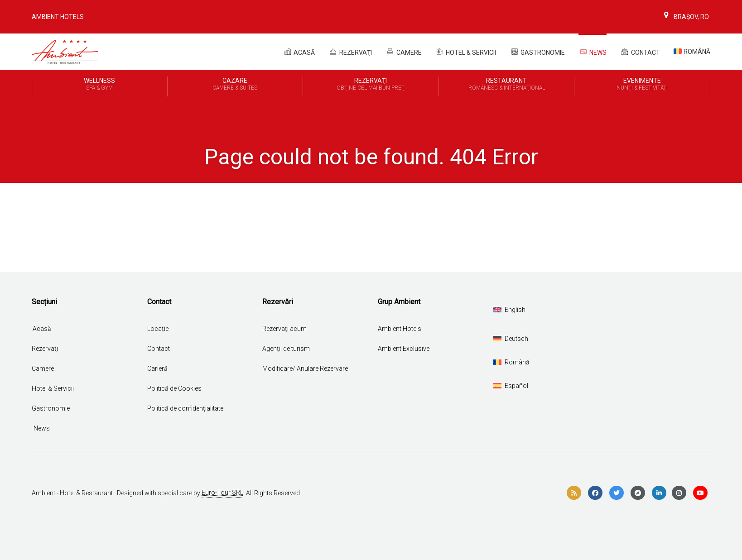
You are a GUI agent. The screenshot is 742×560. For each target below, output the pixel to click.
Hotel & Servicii (466, 52)
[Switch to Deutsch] (511, 339)
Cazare (235, 85)
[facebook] (595, 493)
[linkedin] (659, 493)
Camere (404, 52)
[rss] (574, 493)
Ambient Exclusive (404, 349)
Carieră (157, 369)
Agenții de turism (286, 349)
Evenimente (642, 85)
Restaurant (507, 85)
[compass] (638, 493)
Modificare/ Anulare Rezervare (305, 369)
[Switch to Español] (511, 386)
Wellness (100, 85)
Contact (640, 52)
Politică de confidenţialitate (185, 408)
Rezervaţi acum (284, 329)
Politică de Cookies (174, 388)
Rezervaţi (45, 349)
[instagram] (679, 493)
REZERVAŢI (350, 52)
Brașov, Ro (685, 17)
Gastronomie (537, 52)
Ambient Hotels (58, 17)
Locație (158, 329)
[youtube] (700, 493)
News (593, 52)
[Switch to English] (509, 310)
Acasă (299, 52)
